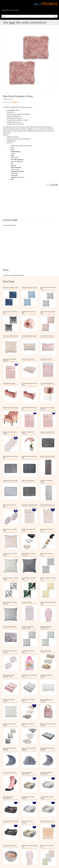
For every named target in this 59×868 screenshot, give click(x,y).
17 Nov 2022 (50, 823)
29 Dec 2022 (31, 360)
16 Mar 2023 (12, 435)
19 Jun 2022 (49, 556)
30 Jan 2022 (12, 385)
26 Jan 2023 (12, 532)
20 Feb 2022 (12, 289)
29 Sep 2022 (12, 362)
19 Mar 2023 (50, 848)
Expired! (15, 102)
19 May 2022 (12, 774)
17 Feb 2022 (31, 314)
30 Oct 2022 (31, 506)
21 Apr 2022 (12, 751)
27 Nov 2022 (12, 847)
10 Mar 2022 (50, 385)
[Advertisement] (25, 201)
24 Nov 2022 (31, 848)
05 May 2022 (50, 433)
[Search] (56, 16)
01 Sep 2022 (12, 508)
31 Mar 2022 (50, 314)
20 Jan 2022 (12, 727)
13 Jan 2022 (31, 435)
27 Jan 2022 (12, 628)
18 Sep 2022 (31, 775)
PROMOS (50, 4)
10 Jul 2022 (31, 654)
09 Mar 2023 (12, 337)
